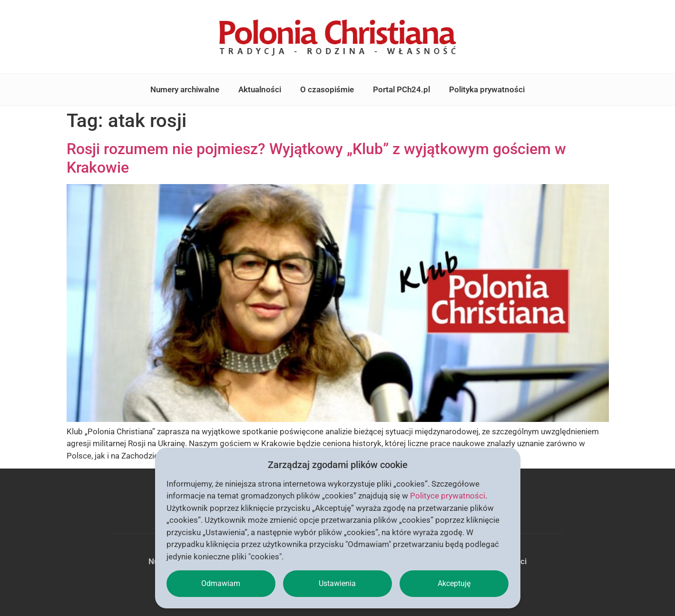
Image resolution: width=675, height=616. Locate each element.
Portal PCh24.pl (401, 89)
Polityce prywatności (448, 496)
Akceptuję (454, 583)
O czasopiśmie (327, 89)
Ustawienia (337, 583)
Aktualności (260, 89)
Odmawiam (221, 583)
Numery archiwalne (185, 89)
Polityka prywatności (487, 89)
